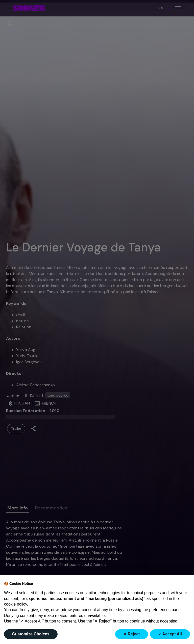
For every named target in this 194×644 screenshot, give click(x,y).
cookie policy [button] (15, 604)
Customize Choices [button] (31, 634)
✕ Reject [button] (131, 634)
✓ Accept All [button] (170, 634)
